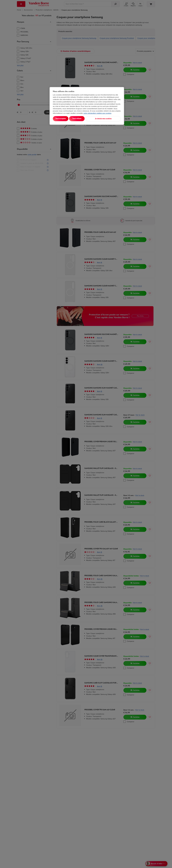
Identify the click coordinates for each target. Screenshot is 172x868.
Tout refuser (83, 119)
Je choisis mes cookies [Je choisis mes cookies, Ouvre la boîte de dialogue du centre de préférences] (109, 119)
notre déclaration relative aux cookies (97, 113)
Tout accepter (62, 119)
